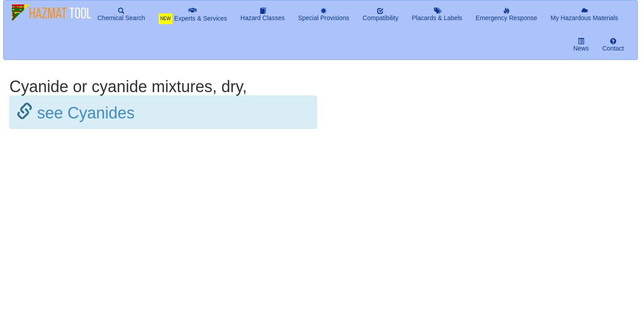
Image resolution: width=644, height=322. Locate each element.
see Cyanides (86, 113)
